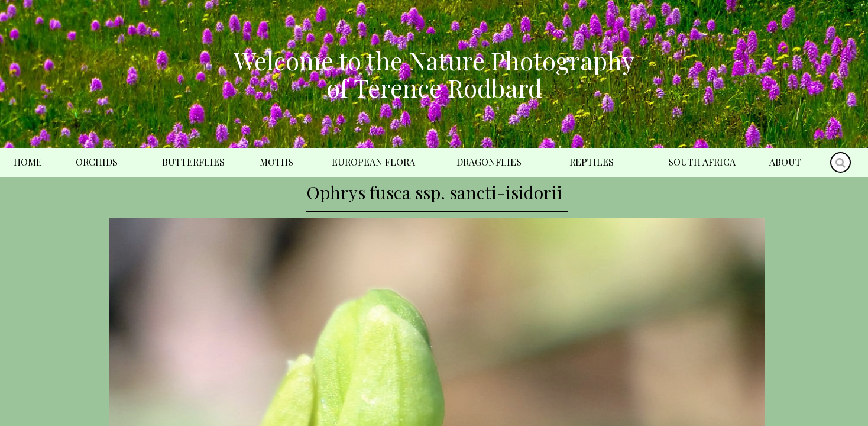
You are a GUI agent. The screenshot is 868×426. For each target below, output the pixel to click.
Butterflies (193, 162)
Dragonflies (489, 162)
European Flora (373, 162)
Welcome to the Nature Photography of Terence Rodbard (434, 74)
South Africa (702, 162)
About (785, 162)
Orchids (97, 162)
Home (28, 162)
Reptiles (592, 162)
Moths (276, 162)
